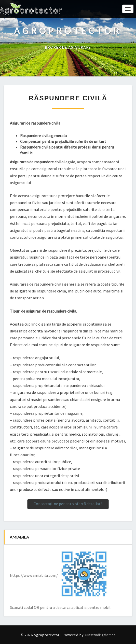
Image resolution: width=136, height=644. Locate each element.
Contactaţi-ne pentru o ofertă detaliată (68, 504)
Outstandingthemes (100, 635)
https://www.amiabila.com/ (34, 575)
